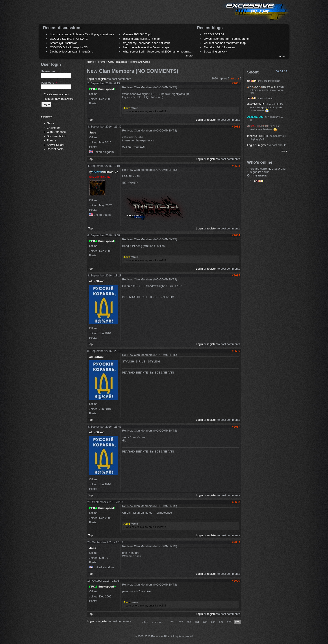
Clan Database (56, 132)
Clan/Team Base (118, 62)
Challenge (53, 128)
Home (90, 62)
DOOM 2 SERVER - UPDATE (69, 39)
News (51, 123)
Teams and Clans (140, 62)
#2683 (236, 166)
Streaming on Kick (215, 52)
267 (221, 622)
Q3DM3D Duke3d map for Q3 (69, 47)
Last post (234, 78)
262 (181, 622)
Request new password (59, 99)
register (103, 79)
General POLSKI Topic (138, 34)
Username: (49, 71)
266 (213, 622)
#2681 (236, 83)
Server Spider (56, 145)
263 (189, 622)
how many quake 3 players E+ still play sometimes (82, 34)
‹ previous (158, 622)
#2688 (236, 502)
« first (145, 622)
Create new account (57, 94)
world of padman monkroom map (225, 43)
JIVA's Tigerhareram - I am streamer (227, 39)
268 (229, 622)
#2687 (236, 427)
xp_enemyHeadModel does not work (146, 43)
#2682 (236, 127)
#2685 (236, 275)
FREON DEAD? (214, 34)
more (189, 55)
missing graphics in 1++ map (141, 39)
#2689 (236, 542)
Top (90, 120)
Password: (49, 83)
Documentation (57, 136)
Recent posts (55, 149)
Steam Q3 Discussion (64, 43)
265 (205, 622)
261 (173, 622)
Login (91, 79)
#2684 (236, 235)
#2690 (236, 581)
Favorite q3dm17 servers (220, 47)
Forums (52, 140)
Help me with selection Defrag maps (146, 47)
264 (197, 622)
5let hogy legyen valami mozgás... (72, 52)
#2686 (236, 351)
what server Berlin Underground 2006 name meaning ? (158, 52)
